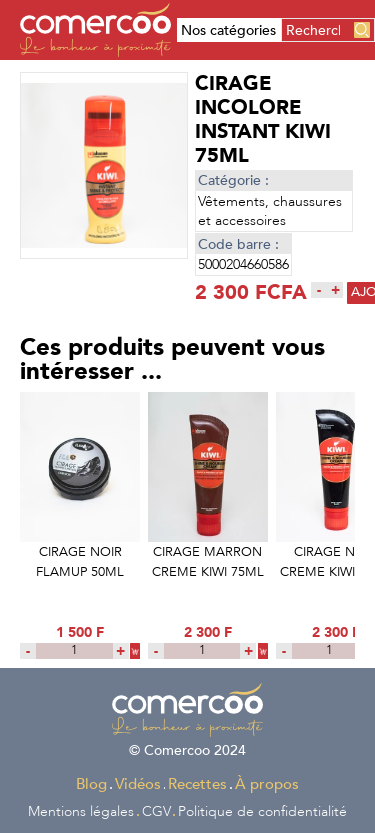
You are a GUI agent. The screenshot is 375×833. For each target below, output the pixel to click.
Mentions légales (81, 811)
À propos (267, 784)
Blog (91, 784)
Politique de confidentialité (262, 811)
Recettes (197, 784)
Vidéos (138, 784)
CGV (156, 811)
